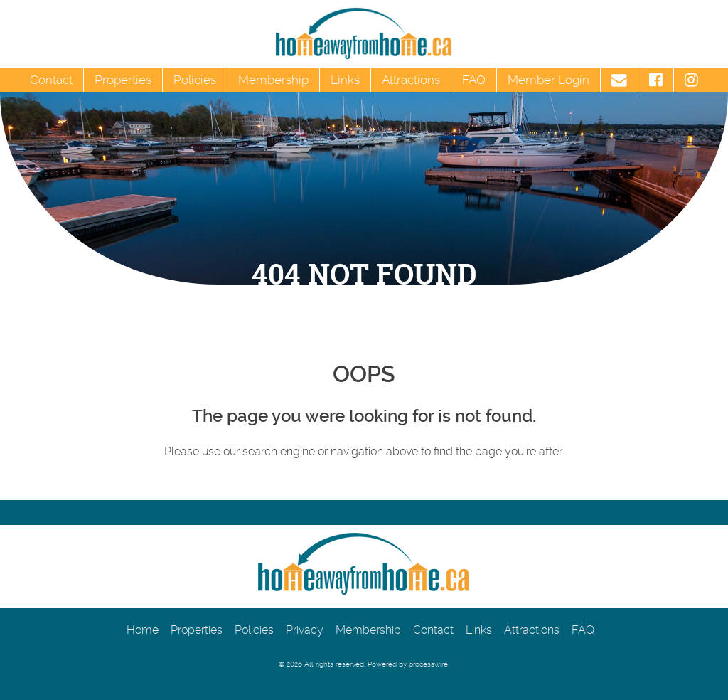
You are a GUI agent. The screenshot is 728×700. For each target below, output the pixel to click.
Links (345, 80)
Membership (273, 80)
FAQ (474, 80)
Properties (123, 80)
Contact (51, 80)
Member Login (548, 80)
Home (143, 630)
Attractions (411, 80)
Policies (195, 80)
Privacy (305, 630)
